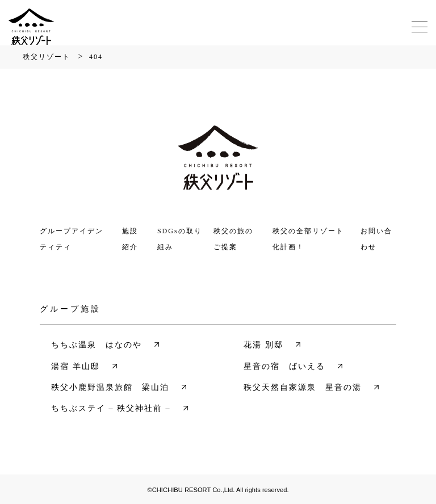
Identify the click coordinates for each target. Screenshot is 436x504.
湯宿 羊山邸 (76, 366)
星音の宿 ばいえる (284, 366)
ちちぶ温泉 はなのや (97, 345)
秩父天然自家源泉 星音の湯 (303, 387)
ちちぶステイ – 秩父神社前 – (111, 408)
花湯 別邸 (263, 345)
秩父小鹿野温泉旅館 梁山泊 (110, 387)
